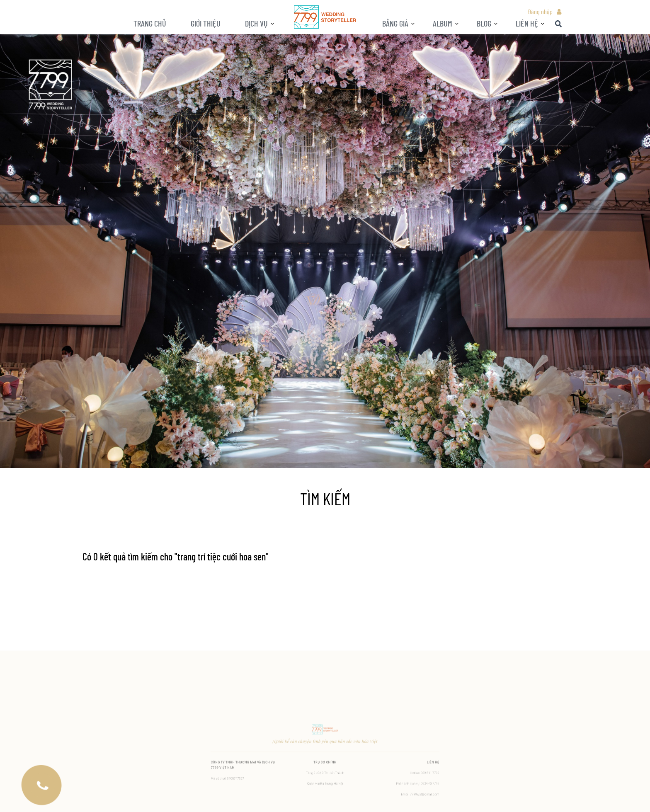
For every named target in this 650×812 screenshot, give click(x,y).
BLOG (484, 23)
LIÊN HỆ (527, 23)
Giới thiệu (206, 23)
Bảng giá (395, 23)
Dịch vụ (256, 23)
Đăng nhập (540, 11)
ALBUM (443, 23)
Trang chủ (150, 23)
